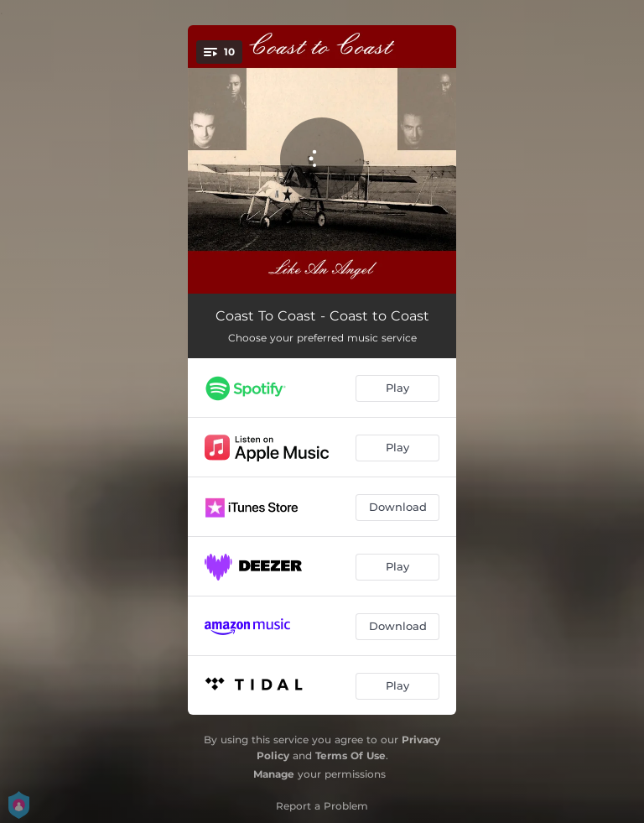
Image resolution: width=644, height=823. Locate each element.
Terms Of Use (351, 755)
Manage (274, 774)
